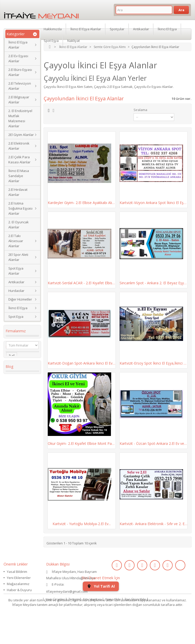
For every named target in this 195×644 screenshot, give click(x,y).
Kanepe (15, 450)
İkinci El (15, 412)
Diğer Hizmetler (20, 299)
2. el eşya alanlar (16, 402)
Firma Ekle (113, 625)
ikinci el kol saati (18, 495)
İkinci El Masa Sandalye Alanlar (19, 176)
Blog (9, 523)
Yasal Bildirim (17, 572)
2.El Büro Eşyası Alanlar (20, 72)
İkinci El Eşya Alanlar (18, 45)
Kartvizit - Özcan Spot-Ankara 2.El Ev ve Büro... (153, 443)
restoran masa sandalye (21, 441)
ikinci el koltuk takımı (21, 506)
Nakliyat (74, 41)
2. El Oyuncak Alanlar (19, 225)
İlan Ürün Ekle (135, 625)
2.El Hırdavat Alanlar (18, 192)
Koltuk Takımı (20, 381)
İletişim (74, 625)
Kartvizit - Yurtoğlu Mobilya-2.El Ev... (82, 524)
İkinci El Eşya (18, 308)
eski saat (16, 477)
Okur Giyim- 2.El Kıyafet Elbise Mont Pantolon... (82, 443)
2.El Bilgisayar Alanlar (19, 100)
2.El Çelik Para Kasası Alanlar (19, 160)
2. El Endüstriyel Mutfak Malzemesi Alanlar (20, 118)
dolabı (14, 431)
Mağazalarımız (18, 584)
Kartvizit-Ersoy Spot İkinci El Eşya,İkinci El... (153, 363)
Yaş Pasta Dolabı (17, 460)
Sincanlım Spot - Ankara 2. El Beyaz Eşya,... (153, 283)
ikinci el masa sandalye (20, 390)
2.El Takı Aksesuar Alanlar (16, 241)
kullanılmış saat (22, 485)
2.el (12, 373)
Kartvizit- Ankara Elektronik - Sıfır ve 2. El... (153, 524)
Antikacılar (16, 282)
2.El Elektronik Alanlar (19, 146)
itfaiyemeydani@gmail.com (67, 591)
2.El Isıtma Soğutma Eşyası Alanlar (20, 208)
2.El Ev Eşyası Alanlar (18, 58)
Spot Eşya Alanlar (16, 271)
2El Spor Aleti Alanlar (18, 257)
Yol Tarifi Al (101, 612)
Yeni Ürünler (55, 625)
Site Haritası (92, 625)
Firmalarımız (16, 331)
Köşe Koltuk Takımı (19, 421)
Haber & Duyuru (19, 590)
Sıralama (140, 110)
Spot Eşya (16, 317)
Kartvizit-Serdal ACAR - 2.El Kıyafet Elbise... (82, 283)
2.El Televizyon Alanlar (20, 86)
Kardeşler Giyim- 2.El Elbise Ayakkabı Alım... (82, 203)
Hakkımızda (53, 29)
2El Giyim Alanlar (21, 135)
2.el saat (16, 470)
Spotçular (117, 29)
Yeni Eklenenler (19, 578)
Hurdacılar (16, 291)
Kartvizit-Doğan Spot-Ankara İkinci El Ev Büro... (82, 363)
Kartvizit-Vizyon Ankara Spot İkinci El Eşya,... (153, 203)
